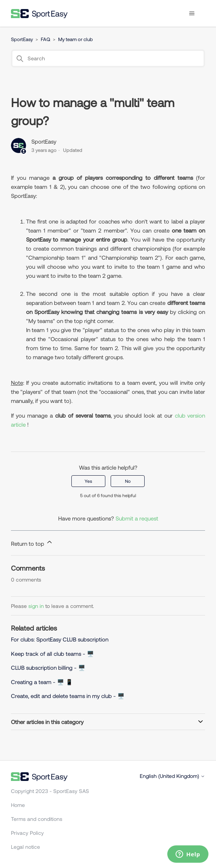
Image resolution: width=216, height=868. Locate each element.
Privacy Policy (27, 833)
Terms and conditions (37, 819)
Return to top (32, 543)
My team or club (76, 39)
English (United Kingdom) (172, 776)
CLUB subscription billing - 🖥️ (49, 667)
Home (18, 805)
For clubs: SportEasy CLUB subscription (60, 639)
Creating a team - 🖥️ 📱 (42, 682)
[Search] (108, 58)
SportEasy (22, 39)
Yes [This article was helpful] (88, 481)
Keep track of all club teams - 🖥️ (52, 654)
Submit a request (137, 518)
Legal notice (25, 847)
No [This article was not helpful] (128, 481)
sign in (36, 606)
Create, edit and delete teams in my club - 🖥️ (68, 696)
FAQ (46, 39)
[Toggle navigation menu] (192, 14)
